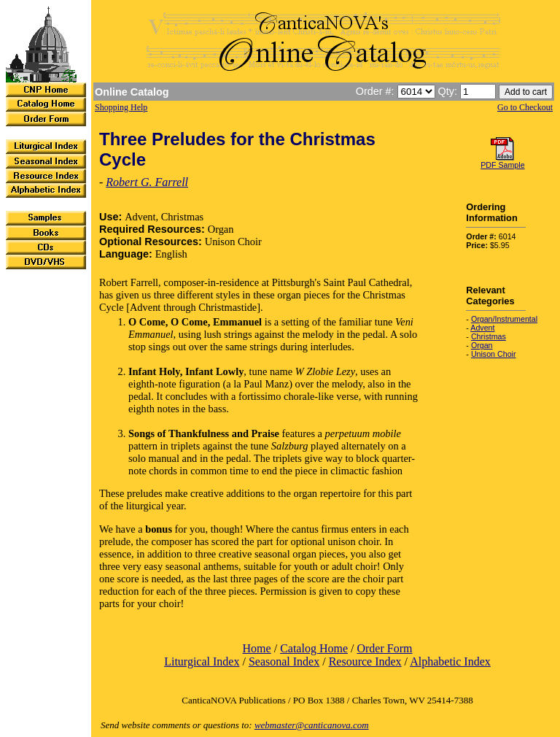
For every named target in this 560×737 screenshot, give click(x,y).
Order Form (384, 648)
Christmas (489, 336)
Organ (482, 345)
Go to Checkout (525, 107)
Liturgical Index (202, 661)
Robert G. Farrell (147, 182)
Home (257, 648)
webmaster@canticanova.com (312, 725)
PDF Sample (502, 165)
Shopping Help (121, 107)
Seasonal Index (284, 661)
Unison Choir (494, 354)
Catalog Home (314, 648)
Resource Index (365, 661)
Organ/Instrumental (504, 319)
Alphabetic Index (450, 661)
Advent (482, 328)
